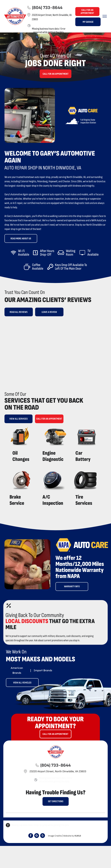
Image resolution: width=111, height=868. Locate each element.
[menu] (105, 16)
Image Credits (55, 836)
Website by (69, 836)
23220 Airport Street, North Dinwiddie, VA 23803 (58, 771)
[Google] (37, 836)
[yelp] (43, 836)
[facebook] (31, 836)
